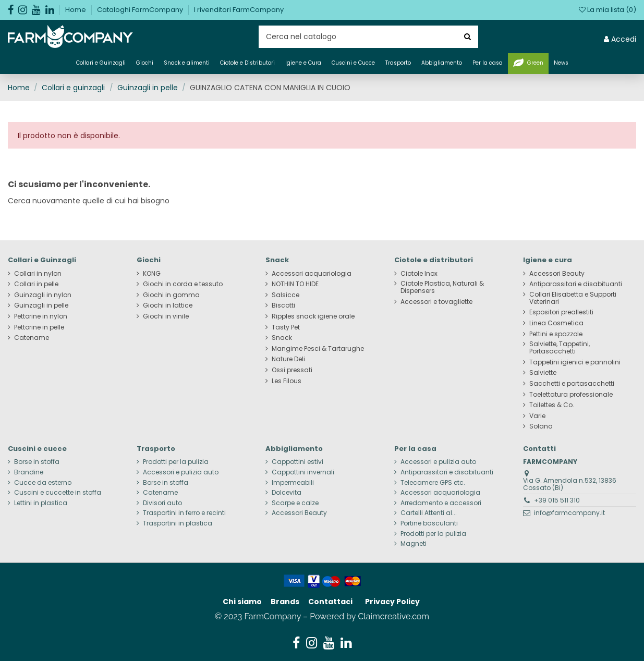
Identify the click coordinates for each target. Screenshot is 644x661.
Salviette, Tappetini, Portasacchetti (560, 348)
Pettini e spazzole (556, 334)
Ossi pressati (292, 370)
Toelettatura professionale (571, 395)
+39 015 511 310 (557, 500)
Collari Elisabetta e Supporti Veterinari (573, 298)
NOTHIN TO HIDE (295, 284)
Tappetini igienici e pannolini (575, 362)
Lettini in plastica (41, 503)
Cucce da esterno (43, 483)
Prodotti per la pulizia (176, 462)
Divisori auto (162, 503)
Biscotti (283, 305)
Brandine (29, 472)
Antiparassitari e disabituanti (576, 284)
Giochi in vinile (166, 316)
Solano (541, 426)
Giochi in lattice (168, 305)
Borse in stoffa (37, 462)
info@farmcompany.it (569, 513)
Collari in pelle (36, 284)
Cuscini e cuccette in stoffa (58, 493)
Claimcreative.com (394, 616)
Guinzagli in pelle (41, 305)
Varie (537, 416)
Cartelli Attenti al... (429, 513)
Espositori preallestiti (561, 312)
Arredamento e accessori (441, 503)
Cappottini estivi (297, 462)
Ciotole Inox (419, 274)
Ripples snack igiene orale (313, 316)
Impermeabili (293, 483)
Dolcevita (287, 493)
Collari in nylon (38, 274)
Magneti (414, 544)
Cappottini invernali (303, 472)
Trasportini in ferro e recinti (184, 513)
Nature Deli (288, 359)
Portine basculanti (429, 523)
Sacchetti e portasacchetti (572, 384)
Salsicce (285, 295)
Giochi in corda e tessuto (183, 284)
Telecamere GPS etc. (433, 483)
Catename (32, 338)
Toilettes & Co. (552, 405)
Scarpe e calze (295, 503)
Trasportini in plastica (178, 523)
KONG (152, 274)
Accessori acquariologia (312, 274)
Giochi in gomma (171, 295)
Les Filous (287, 381)
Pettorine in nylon (41, 316)
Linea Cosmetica (556, 323)
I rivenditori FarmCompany (239, 10)
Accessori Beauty (557, 274)
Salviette (543, 373)
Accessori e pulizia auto (181, 472)
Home (76, 10)
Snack (282, 338)
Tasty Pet (286, 327)
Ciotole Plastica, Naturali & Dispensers (442, 287)
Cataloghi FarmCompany (141, 10)
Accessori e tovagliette (436, 302)
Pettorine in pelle (39, 327)
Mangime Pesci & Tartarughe (318, 349)
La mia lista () (607, 10)
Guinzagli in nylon (43, 295)
